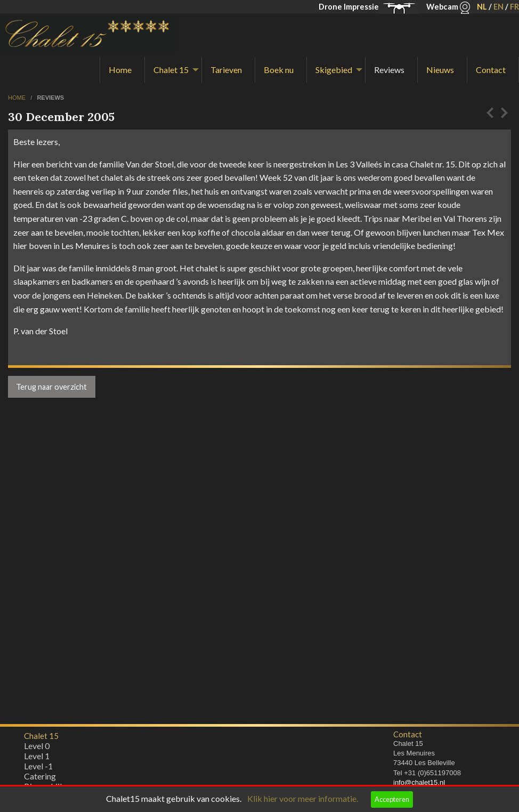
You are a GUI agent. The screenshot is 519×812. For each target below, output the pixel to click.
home (18, 98)
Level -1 (38, 769)
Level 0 (37, 748)
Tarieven (226, 70)
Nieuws (440, 70)
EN (498, 7)
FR (514, 7)
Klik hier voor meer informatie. (303, 798)
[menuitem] (122, 70)
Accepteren (392, 799)
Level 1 (37, 758)
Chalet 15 (171, 70)
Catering (40, 779)
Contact (491, 70)
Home (120, 70)
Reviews (389, 70)
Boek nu (279, 70)
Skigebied (334, 70)
